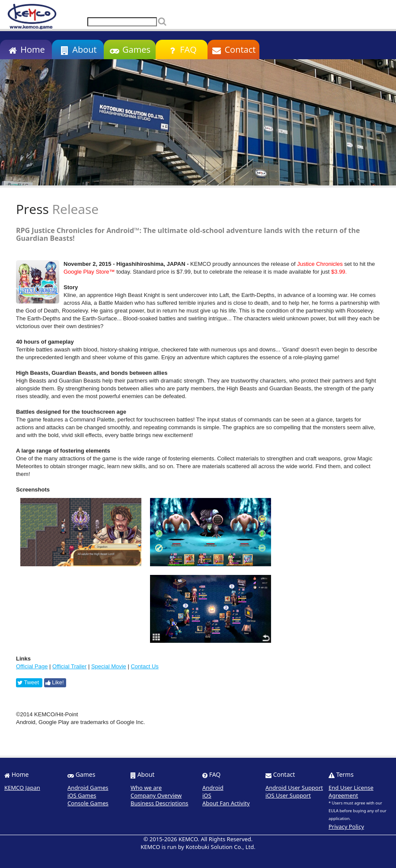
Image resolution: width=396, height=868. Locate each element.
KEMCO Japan (22, 788)
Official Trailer (69, 666)
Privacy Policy (346, 827)
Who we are (146, 788)
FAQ (181, 49)
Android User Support (294, 788)
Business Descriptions (159, 803)
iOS (207, 795)
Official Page (32, 666)
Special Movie (109, 666)
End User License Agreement (351, 791)
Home (26, 49)
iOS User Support (288, 795)
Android (213, 788)
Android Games (88, 788)
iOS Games (82, 795)
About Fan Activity (226, 803)
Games (130, 49)
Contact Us (144, 666)
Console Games (88, 803)
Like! (55, 682)
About (78, 49)
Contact (234, 49)
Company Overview (156, 795)
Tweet (28, 682)
